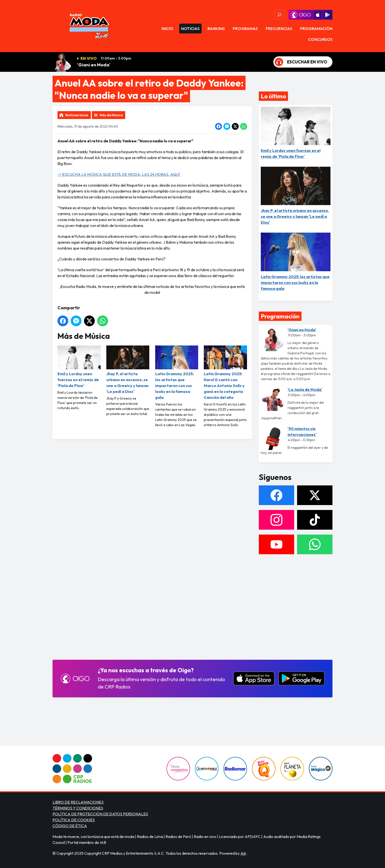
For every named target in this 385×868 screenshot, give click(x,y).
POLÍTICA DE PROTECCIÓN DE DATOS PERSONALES (100, 814)
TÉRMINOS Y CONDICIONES (78, 808)
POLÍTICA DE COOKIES (74, 820)
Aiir (243, 853)
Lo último (273, 96)
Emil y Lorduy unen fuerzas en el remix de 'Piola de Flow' (79, 367)
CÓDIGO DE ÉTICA (70, 826)
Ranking (216, 29)
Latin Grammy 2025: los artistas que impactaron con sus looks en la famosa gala (177, 373)
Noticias (190, 29)
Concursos (320, 39)
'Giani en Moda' (94, 65)
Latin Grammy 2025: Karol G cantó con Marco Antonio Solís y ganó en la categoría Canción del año (225, 373)
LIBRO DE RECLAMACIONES (78, 802)
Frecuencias (279, 29)
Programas (245, 29)
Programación (316, 29)
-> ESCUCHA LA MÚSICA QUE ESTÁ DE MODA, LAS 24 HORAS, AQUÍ (119, 174)
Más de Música (111, 115)
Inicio (167, 29)
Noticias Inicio (77, 115)
